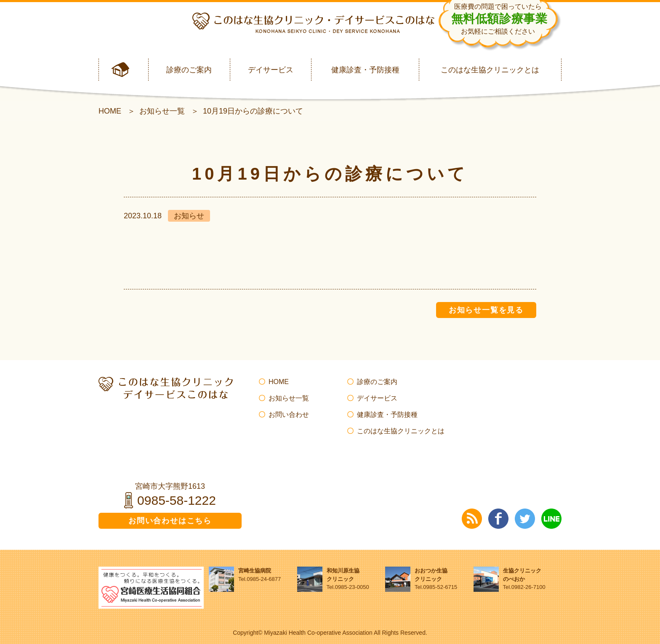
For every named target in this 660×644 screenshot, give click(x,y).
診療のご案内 (189, 70)
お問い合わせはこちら (170, 521)
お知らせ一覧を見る (486, 310)
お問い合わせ (289, 415)
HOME (110, 111)
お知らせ (189, 216)
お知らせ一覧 (162, 111)
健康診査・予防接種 (365, 70)
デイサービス (271, 70)
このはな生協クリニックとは (490, 70)
